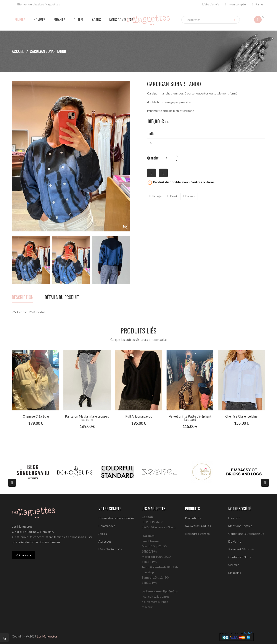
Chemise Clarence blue (241, 416)
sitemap (234, 565)
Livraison (234, 518)
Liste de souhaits (110, 549)
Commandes (107, 526)
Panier (258, 4)
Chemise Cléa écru (36, 416)
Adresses (105, 541)
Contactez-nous (240, 557)
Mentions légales (240, 526)
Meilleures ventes (197, 534)
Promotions (193, 518)
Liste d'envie (209, 4)
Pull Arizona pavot (139, 416)
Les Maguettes (47, 636)
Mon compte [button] (236, 4)
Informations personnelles (116, 518)
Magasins (235, 573)
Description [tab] (23, 298)
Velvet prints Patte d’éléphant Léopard (190, 418)
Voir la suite (23, 555)
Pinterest (190, 196)
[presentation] (12, 483)
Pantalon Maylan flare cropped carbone (87, 418)
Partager (157, 196)
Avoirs (103, 534)
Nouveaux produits (198, 526)
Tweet (173, 196)
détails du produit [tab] (62, 298)
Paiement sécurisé (241, 549)
